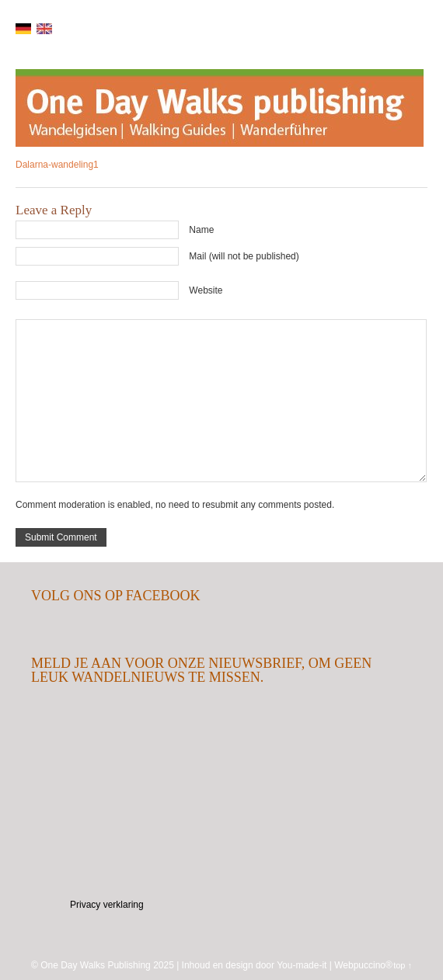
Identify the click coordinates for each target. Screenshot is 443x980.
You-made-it (302, 965)
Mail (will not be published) (244, 256)
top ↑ (403, 965)
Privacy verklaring (107, 905)
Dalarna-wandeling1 (57, 165)
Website (206, 290)
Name (201, 230)
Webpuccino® (363, 965)
